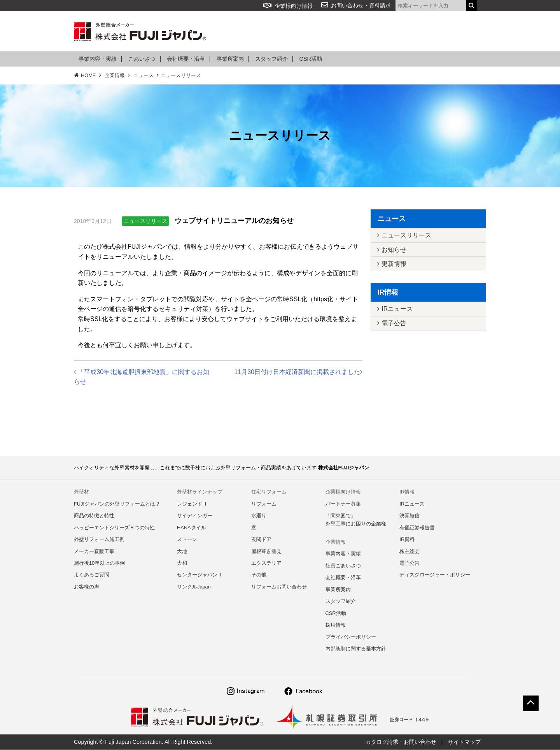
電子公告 (392, 324)
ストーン (187, 540)
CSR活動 (311, 59)
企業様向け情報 (288, 6)
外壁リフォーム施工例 (99, 540)
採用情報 (458, 32)
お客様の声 (87, 587)
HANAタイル (192, 528)
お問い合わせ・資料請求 (361, 5)
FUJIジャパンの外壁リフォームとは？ (117, 504)
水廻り (259, 516)
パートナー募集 (343, 504)
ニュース (143, 76)
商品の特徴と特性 (94, 516)
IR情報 (425, 32)
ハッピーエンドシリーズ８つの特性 (114, 528)
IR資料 (407, 540)
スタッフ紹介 (271, 59)
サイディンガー (195, 516)
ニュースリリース (181, 76)
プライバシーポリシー (351, 637)
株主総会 (409, 551)
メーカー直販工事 (94, 551)
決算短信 (409, 516)
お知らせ (392, 250)
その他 (259, 575)
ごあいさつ (142, 59)
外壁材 (231, 32)
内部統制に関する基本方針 (356, 649)
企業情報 (392, 32)
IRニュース (395, 309)
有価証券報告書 (417, 528)
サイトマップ (464, 742)
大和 (182, 563)
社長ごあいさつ (343, 566)
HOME (85, 76)
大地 (182, 551)
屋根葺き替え (266, 551)
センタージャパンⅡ (200, 575)
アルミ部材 (308, 32)
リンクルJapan (194, 587)
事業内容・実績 (98, 59)
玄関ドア (261, 540)
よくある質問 (352, 32)
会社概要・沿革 (186, 59)
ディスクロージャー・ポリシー (435, 575)
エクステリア (266, 563)
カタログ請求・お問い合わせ (401, 742)
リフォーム (267, 32)
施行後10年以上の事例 (99, 563)
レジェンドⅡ (192, 504)
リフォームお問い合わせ (279, 587)
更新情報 (392, 264)
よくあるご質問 (92, 575)
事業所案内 (230, 59)
